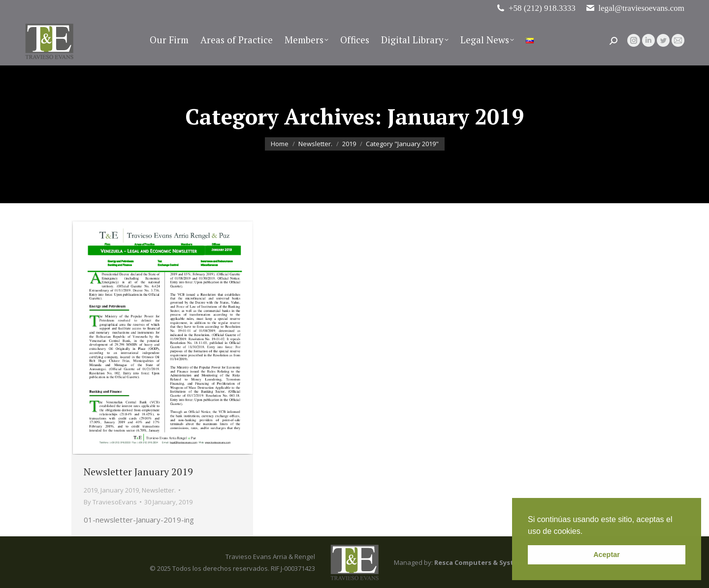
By (110, 502)
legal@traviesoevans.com (635, 8)
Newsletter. (159, 490)
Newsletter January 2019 (138, 472)
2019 (91, 490)
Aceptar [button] (607, 555)
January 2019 (120, 490)
